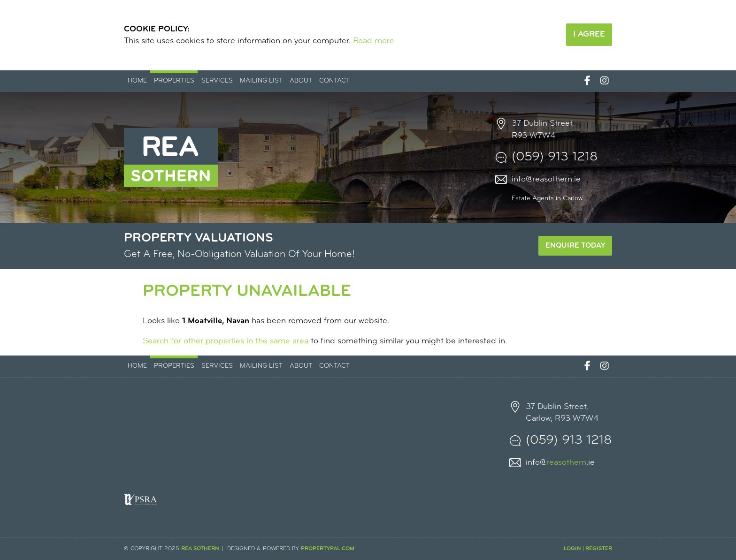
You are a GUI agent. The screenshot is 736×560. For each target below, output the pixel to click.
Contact (334, 81)
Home (137, 81)
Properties (174, 81)
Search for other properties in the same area (226, 341)
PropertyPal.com (328, 549)
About (301, 81)
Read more (374, 41)
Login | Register (588, 549)
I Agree (589, 34)
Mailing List (261, 81)
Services (217, 81)
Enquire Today (575, 246)
